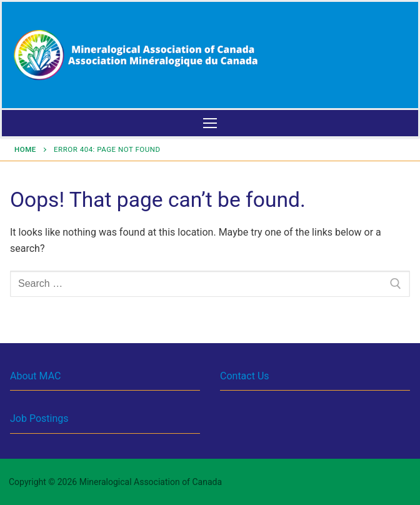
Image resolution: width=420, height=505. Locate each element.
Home (25, 149)
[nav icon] (210, 123)
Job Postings (39, 418)
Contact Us (245, 376)
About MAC (35, 376)
